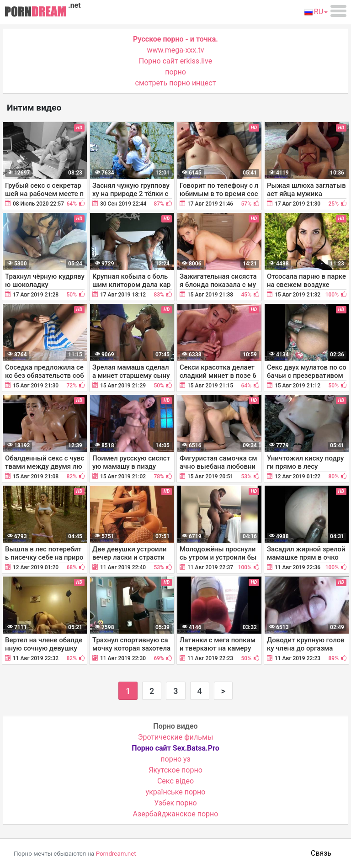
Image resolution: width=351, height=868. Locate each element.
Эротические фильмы (176, 737)
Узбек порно (175, 803)
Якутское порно (175, 770)
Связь (321, 853)
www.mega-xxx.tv (176, 50)
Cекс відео (175, 781)
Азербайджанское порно (176, 814)
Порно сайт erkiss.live (175, 61)
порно (175, 72)
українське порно (176, 792)
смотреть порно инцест (176, 83)
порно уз (175, 759)
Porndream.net (116, 854)
